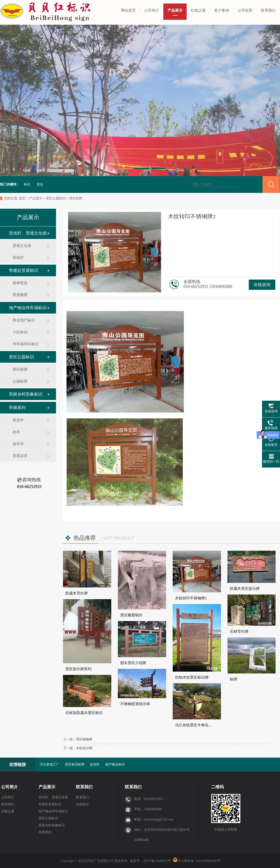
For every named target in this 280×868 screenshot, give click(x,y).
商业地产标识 (24, 320)
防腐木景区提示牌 (245, 589)
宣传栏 (18, 258)
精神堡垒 (20, 283)
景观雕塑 (20, 295)
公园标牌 (20, 381)
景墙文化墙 (22, 246)
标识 (27, 184)
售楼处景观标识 (24, 270)
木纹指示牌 (84, 748)
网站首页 (128, 10)
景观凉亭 (20, 456)
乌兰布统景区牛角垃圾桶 (196, 725)
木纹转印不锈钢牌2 (191, 598)
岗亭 (16, 432)
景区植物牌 (84, 739)
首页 (22, 198)
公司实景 (245, 10)
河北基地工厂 (49, 764)
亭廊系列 (17, 408)
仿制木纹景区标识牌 (192, 677)
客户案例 (222, 10)
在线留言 (82, 804)
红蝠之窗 (198, 10)
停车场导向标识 (26, 344)
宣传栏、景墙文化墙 (28, 233)
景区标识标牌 (75, 764)
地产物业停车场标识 (28, 308)
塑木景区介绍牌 (133, 663)
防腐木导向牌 (77, 593)
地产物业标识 (115, 764)
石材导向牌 (239, 631)
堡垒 (40, 184)
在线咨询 (262, 285)
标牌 (234, 679)
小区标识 (20, 332)
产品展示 (175, 10)
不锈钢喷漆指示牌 (135, 704)
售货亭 (18, 420)
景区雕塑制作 (131, 615)
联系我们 (268, 10)
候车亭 (18, 444)
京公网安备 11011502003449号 (197, 861)
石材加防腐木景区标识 (84, 713)
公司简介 (152, 10)
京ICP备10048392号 (157, 861)
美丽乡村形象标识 (26, 394)
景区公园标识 (56, 198)
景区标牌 (76, 198)
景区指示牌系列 (78, 669)
